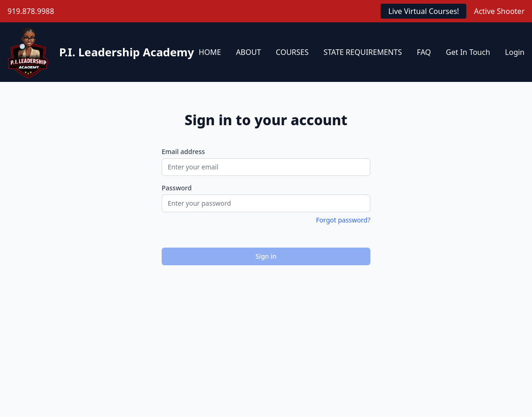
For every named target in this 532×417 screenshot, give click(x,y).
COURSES (292, 52)
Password (177, 188)
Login (515, 52)
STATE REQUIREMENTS (363, 52)
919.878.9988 (31, 11)
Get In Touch (468, 52)
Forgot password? (343, 220)
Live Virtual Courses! (423, 11)
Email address (183, 151)
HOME (210, 52)
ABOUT (248, 52)
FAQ (424, 52)
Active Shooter (499, 11)
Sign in (266, 256)
